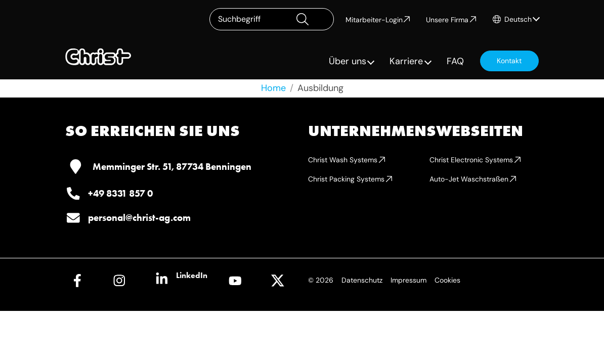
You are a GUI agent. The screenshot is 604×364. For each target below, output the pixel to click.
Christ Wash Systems (343, 160)
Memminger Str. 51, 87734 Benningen (172, 167)
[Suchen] (311, 19)
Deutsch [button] (518, 19)
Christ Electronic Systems (471, 160)
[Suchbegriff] (272, 19)
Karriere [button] (406, 61)
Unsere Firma (447, 20)
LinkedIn (192, 275)
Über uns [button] (348, 61)
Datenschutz (362, 280)
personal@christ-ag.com (139, 218)
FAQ (455, 61)
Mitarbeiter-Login (374, 20)
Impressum (408, 280)
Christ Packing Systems (346, 179)
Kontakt (509, 61)
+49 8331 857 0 (120, 193)
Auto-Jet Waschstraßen (469, 179)
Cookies (447, 280)
